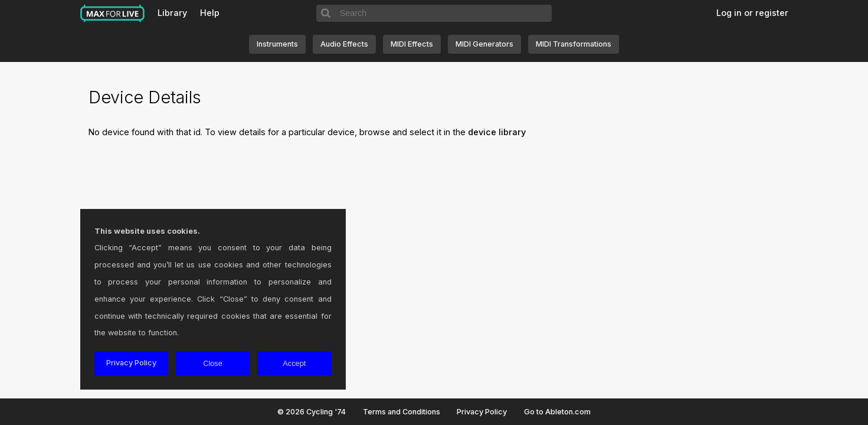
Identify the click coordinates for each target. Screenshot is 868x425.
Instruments (277, 44)
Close (213, 363)
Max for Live (113, 14)
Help (210, 13)
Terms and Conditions (402, 412)
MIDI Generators (484, 44)
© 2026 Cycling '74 (312, 412)
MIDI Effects (412, 44)
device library (497, 132)
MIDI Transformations (574, 44)
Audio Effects (344, 44)
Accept (294, 363)
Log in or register (752, 13)
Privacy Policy (482, 412)
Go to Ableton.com (557, 412)
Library (172, 13)
